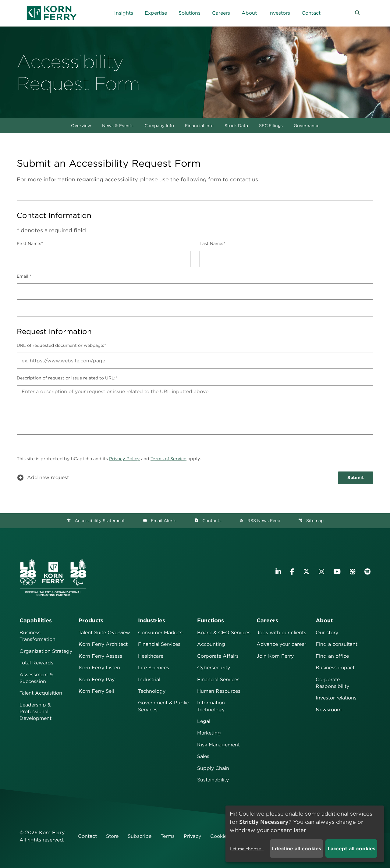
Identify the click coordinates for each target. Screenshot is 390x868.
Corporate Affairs (218, 656)
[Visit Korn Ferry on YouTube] (337, 572)
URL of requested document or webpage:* (61, 345)
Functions (211, 620)
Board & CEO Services (224, 633)
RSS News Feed (260, 521)
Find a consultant (337, 644)
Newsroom (329, 710)
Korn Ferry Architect (103, 644)
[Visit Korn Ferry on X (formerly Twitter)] (306, 572)
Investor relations (336, 698)
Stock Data (236, 126)
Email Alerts (160, 521)
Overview (81, 126)
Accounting (211, 644)
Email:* (24, 276)
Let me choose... (247, 849)
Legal (204, 721)
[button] (357, 13)
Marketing (209, 733)
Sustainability (213, 780)
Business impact (335, 668)
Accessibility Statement (96, 521)
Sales (203, 756)
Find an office (332, 656)
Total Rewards (36, 663)
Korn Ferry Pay (97, 679)
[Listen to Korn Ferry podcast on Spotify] (367, 572)
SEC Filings (271, 126)
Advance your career (281, 644)
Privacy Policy (124, 459)
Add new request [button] (43, 478)
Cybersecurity (214, 668)
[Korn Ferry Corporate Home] (52, 13)
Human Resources (219, 691)
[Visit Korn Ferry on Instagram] (321, 572)
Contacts (208, 521)
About (324, 620)
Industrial (149, 679)
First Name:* (30, 244)
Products (91, 620)
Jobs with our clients (281, 633)
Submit (356, 478)
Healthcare (151, 656)
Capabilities (36, 620)
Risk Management (218, 745)
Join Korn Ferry (275, 656)
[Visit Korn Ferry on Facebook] (292, 572)
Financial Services (159, 644)
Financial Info (199, 126)
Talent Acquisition (41, 693)
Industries (152, 620)
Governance (307, 126)
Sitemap (311, 521)
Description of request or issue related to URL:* (67, 378)
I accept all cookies (351, 849)
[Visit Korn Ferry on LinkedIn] (278, 572)
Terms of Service (168, 459)
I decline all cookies (296, 849)
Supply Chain (213, 768)
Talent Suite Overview (104, 633)
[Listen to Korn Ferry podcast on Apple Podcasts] (353, 572)
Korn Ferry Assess (100, 656)
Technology (152, 691)
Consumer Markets (160, 633)
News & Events (118, 126)
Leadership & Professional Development (35, 712)
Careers (267, 620)
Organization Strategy (46, 651)
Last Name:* (212, 244)
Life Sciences (154, 668)
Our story (327, 633)
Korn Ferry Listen (99, 668)
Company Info (159, 126)
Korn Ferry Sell (96, 691)
